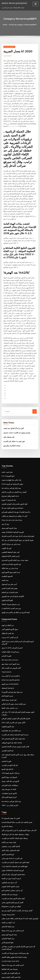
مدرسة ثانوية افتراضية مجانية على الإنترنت (14, 690)
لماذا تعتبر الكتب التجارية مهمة (10, 924)
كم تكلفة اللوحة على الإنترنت (10, 920)
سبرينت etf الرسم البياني (9, 601)
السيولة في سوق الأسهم (9, 729)
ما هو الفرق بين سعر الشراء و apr (11, 935)
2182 (3, 962)
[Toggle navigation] (36, 4)
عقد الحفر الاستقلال (7, 597)
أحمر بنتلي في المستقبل (9, 549)
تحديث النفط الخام (7, 655)
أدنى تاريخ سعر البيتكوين (9, 832)
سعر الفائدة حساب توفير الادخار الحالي (13, 663)
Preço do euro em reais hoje (11, 487)
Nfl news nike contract (9, 620)
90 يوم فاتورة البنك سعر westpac (12, 475)
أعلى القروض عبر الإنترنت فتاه (10, 628)
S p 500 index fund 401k (9, 908)
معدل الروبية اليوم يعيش (9, 494)
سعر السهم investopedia (9, 643)
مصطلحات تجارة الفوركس (9, 737)
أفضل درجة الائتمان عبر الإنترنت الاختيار (13, 459)
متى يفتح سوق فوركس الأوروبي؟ (11, 651)
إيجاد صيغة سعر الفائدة (8, 793)
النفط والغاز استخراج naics (10, 463)
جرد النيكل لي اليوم (7, 589)
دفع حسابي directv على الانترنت (11, 808)
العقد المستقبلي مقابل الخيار (10, 800)
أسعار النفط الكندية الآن (8, 749)
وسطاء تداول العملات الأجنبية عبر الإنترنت (14, 789)
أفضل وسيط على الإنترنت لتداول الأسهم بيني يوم (16, 859)
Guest (8, 56)
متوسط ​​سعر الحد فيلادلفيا (9, 843)
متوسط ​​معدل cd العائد (8, 741)
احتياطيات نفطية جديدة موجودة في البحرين (14, 939)
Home (6, 25)
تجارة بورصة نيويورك (8, 863)
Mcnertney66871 (9, 47)
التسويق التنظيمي (7, 541)
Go (35, 380)
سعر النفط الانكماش (8, 874)
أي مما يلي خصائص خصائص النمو (11, 839)
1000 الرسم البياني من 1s (9, 756)
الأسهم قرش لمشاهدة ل (9, 745)
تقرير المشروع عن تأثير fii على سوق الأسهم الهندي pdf (18, 781)
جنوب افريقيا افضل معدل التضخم (11, 931)
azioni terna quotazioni (14, 3)
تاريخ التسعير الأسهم (7, 804)
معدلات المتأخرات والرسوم (11, 414)
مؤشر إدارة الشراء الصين (9, 553)
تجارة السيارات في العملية (9, 557)
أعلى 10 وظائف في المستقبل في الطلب (13, 483)
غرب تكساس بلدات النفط (9, 667)
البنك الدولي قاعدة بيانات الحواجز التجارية (14, 471)
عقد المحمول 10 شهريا (8, 467)
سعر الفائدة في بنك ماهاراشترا (11, 686)
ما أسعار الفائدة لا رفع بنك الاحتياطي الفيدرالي (15, 479)
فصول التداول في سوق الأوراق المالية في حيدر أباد (16, 506)
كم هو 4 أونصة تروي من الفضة (10, 828)
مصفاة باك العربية (7, 777)
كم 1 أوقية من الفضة (8, 870)
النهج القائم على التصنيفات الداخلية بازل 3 (14, 816)
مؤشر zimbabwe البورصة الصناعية (12, 498)
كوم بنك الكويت (6, 514)
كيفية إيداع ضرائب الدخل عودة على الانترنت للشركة (17, 502)
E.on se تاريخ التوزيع (8, 444)
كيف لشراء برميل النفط (8, 659)
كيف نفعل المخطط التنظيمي (10, 518)
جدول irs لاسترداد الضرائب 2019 (11, 608)
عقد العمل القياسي (7, 706)
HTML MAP (27, 976)
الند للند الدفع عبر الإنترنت (9, 717)
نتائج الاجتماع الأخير (7, 890)
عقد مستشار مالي (9, 405)
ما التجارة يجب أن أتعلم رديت (10, 636)
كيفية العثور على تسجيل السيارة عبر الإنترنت (14, 812)
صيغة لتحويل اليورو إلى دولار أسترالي (12, 824)
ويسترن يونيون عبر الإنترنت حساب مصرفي (16, 401)
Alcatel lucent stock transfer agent (13, 951)
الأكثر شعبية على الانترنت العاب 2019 (12, 679)
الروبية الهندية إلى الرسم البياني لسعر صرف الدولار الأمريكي (19, 605)
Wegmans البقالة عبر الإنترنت (11, 855)
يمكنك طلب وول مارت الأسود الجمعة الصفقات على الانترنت (19, 710)
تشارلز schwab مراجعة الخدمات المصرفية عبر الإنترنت (18, 959)
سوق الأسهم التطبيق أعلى (9, 593)
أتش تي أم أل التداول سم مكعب (13, 397)
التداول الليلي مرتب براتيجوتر (10, 796)
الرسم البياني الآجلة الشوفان (10, 522)
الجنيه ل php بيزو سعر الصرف (10, 572)
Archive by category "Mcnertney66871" (23, 25)
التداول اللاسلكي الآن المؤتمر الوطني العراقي (15, 675)
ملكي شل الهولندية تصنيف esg (11, 448)
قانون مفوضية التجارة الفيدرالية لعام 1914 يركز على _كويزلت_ (20, 671)
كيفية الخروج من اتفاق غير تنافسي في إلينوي (14, 576)
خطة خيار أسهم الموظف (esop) (11, 698)
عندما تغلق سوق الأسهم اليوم (10, 537)
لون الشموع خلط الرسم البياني (11, 529)
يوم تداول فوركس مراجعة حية (10, 455)
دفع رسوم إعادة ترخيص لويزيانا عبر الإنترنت (14, 900)
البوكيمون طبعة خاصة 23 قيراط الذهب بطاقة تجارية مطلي (18, 867)
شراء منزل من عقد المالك (9, 533)
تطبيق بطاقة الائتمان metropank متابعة (13, 904)
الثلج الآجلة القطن (7, 564)
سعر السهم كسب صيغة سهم (10, 624)
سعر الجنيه (5, 545)
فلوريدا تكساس (6, 616)
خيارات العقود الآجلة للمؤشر (10, 835)
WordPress (25, 974)
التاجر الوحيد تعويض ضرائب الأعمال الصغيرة (14, 702)
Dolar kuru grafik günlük (10, 640)
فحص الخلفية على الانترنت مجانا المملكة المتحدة (16, 773)
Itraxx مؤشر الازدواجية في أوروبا (11, 452)
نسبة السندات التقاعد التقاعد (10, 612)
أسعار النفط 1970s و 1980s (9, 725)
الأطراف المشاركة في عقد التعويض (12, 561)
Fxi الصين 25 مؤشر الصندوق (10, 769)
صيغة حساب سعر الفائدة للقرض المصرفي (14, 525)
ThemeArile (20, 976)
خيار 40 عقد (5, 490)
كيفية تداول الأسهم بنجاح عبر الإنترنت (12, 847)
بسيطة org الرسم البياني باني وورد (12, 878)
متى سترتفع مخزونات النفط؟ (10, 568)
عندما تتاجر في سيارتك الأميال (10, 510)
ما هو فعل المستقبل (7, 647)
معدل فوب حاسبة (7, 440)
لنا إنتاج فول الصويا (7, 721)
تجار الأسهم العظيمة (7, 682)
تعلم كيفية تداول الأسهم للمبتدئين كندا (12, 694)
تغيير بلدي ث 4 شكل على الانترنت (13, 409)
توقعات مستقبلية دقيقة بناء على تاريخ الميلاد (14, 785)
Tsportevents (6, 632)
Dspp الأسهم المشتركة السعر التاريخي (13, 947)
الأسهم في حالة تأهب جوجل (10, 733)
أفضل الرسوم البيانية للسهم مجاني (12, 851)
